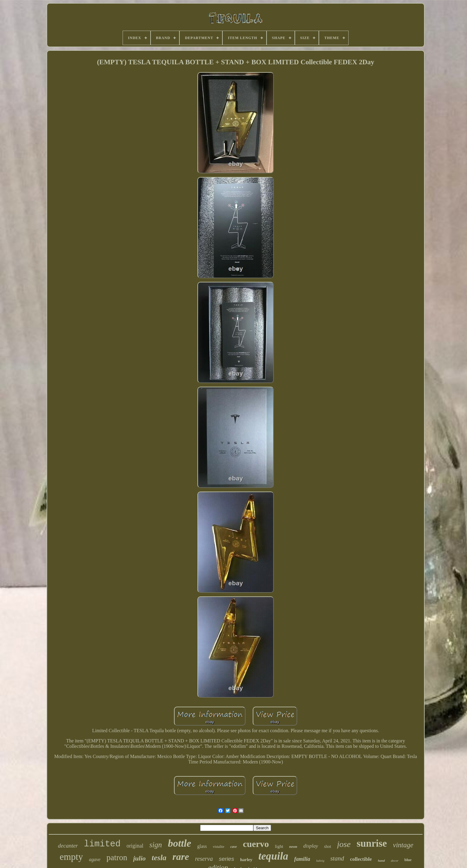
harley (246, 860)
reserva (204, 859)
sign (156, 845)
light (279, 846)
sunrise (372, 843)
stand (337, 858)
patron (117, 857)
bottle (180, 843)
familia (302, 859)
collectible (361, 859)
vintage (403, 845)
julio (139, 858)
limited (102, 844)
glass (202, 846)
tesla (159, 858)
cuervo (256, 844)
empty (71, 857)
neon (293, 847)
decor (395, 860)
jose (344, 844)
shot (327, 847)
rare (181, 857)
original (135, 846)
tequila (273, 856)
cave (233, 847)
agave (95, 859)
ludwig (320, 861)
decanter (68, 846)
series (226, 859)
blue (408, 860)
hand (381, 860)
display (311, 846)
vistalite (218, 847)
